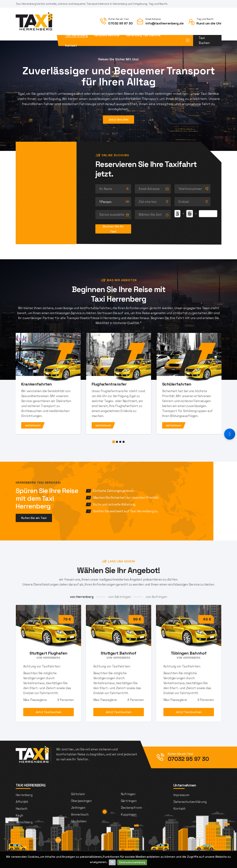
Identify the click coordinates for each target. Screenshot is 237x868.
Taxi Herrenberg (76, 35)
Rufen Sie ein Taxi (34, 518)
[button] (114, 442)
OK (112, 862)
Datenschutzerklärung (132, 862)
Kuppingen (129, 814)
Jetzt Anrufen (118, 120)
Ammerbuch (80, 814)
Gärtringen (129, 801)
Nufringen (128, 794)
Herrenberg (24, 795)
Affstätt (22, 802)
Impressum (181, 795)
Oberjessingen (81, 801)
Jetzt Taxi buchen (49, 712)
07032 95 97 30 (120, 23)
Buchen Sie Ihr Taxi (113, 229)
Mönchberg (24, 822)
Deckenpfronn (132, 808)
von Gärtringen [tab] (120, 597)
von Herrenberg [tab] (82, 597)
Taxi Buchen (204, 40)
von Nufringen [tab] (156, 597)
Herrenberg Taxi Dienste (143, 35)
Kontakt (71, 46)
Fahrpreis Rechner (107, 35)
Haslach (22, 809)
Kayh (19, 815)
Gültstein (78, 794)
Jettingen (78, 808)
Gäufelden (79, 821)
